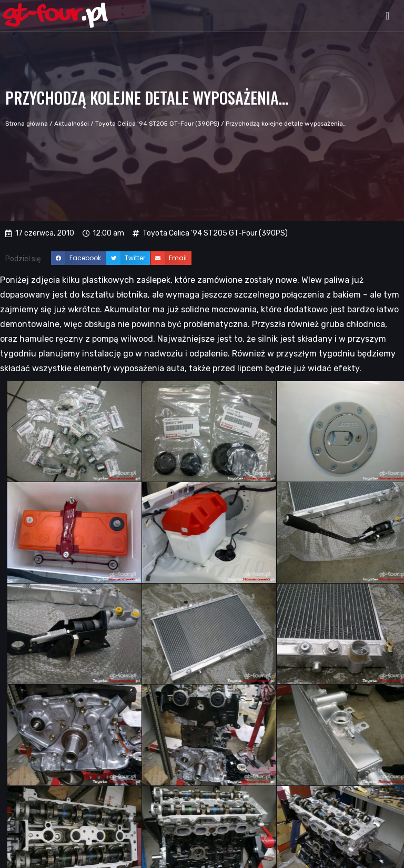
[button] (387, 16)
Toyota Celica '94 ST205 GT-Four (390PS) (157, 124)
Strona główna (27, 124)
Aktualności (72, 124)
